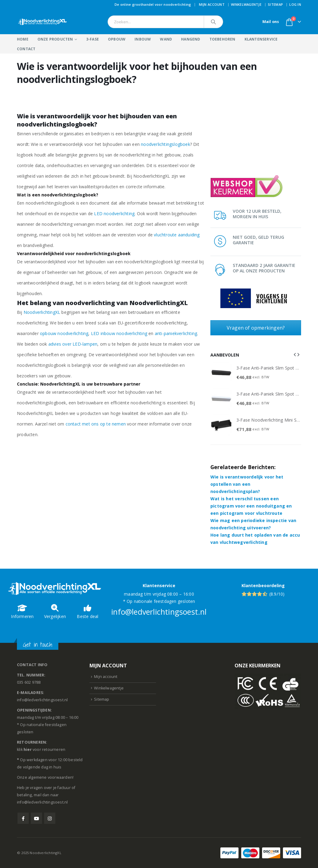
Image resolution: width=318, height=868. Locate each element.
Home (23, 39)
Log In (295, 4)
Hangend (191, 39)
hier (28, 750)
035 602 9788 (29, 682)
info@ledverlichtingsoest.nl (159, 612)
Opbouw (117, 39)
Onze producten (55, 39)
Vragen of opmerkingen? (256, 328)
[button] (295, 354)
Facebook (23, 818)
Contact (26, 49)
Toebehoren (222, 39)
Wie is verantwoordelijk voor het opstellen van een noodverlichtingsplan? (247, 484)
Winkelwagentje (246, 4)
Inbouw (143, 39)
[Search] (213, 22)
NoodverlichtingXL (42, 312)
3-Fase (92, 39)
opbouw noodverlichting (64, 333)
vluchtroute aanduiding (177, 235)
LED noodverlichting (114, 214)
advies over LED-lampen (73, 344)
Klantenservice (261, 39)
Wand (166, 39)
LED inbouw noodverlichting (119, 333)
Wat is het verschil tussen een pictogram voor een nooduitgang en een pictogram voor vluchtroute (251, 506)
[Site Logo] (43, 22)
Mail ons (271, 22)
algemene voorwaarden (50, 777)
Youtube (36, 818)
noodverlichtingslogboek (165, 144)
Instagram (50, 818)
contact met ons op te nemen (96, 424)
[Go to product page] (221, 373)
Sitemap (275, 4)
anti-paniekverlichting (176, 333)
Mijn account (212, 4)
